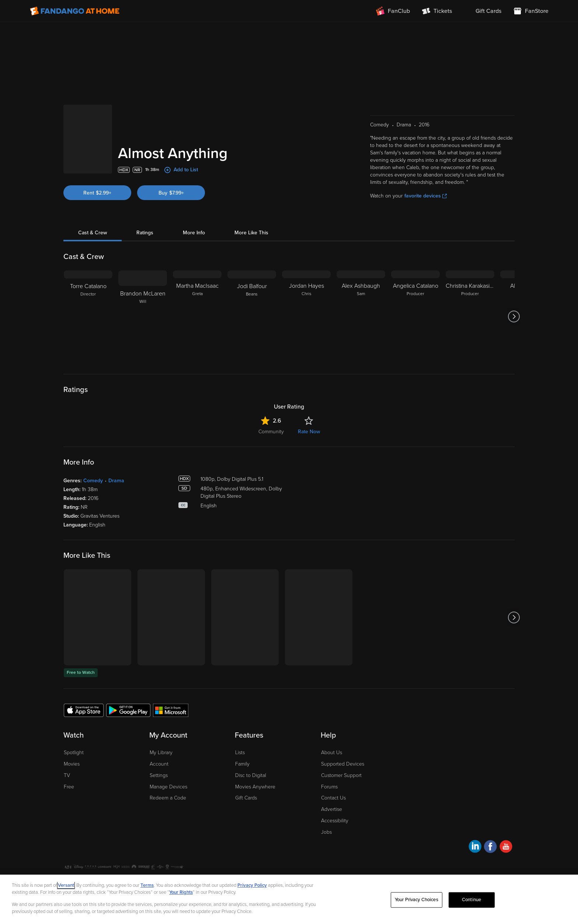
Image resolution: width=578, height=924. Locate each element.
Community (271, 432)
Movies (72, 764)
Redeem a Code (168, 798)
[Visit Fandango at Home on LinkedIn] (475, 848)
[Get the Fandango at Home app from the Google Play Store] (128, 710)
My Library (161, 752)
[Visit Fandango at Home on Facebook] (490, 848)
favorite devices (426, 196)
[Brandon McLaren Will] (143, 316)
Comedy (93, 481)
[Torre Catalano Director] (88, 316)
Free (69, 787)
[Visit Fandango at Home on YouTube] (506, 848)
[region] (289, 899)
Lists (240, 752)
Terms (147, 885)
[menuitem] (483, 11)
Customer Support (341, 775)
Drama (116, 481)
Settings (159, 775)
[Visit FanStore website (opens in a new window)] (531, 11)
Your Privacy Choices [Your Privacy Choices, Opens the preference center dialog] (417, 900)
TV (67, 775)
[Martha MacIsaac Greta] (197, 316)
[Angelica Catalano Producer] (415, 316)
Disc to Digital (251, 775)
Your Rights (181, 892)
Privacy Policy (252, 885)
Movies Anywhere (255, 787)
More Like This (251, 233)
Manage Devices (168, 787)
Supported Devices (343, 764)
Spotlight (74, 752)
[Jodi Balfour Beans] (252, 316)
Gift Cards (246, 798)
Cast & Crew (93, 233)
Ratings (145, 233)
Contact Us (333, 798)
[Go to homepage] (75, 11)
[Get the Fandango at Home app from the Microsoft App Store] (171, 710)
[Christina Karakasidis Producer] (470, 316)
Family (242, 764)
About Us (332, 752)
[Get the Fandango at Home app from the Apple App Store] (84, 710)
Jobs (326, 832)
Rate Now (309, 432)
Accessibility (335, 821)
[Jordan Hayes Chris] (306, 316)
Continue (471, 900)
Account (159, 764)
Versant (66, 885)
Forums (329, 787)
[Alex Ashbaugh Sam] (361, 316)
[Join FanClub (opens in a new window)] (393, 11)
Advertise (332, 809)
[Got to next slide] (514, 316)
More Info (194, 233)
